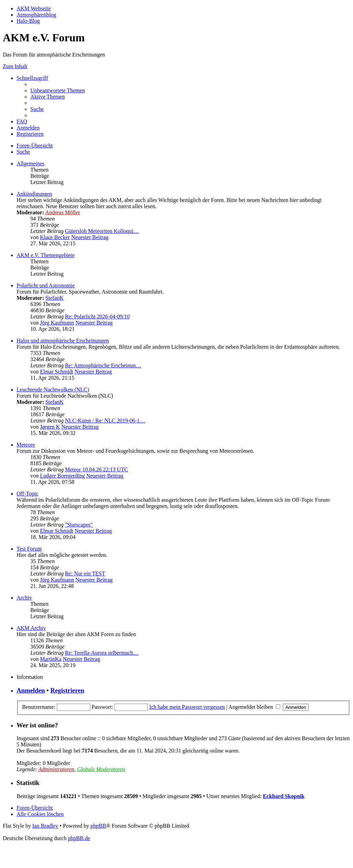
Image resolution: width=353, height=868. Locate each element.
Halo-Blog (28, 21)
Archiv (24, 598)
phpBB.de (79, 838)
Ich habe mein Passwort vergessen (187, 707)
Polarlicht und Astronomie (46, 285)
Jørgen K (50, 427)
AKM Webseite (34, 8)
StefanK (54, 298)
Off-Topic (27, 494)
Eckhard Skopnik (284, 796)
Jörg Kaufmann (57, 323)
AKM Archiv (31, 628)
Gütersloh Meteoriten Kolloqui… (102, 231)
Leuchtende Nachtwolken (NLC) (53, 390)
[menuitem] (58, 90)
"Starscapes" (79, 525)
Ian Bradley (45, 826)
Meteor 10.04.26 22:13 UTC (96, 469)
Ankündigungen (34, 194)
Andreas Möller (63, 212)
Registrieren (67, 690)
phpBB (98, 826)
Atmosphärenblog (36, 15)
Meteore (26, 445)
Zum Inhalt (15, 66)
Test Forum (29, 549)
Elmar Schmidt (57, 372)
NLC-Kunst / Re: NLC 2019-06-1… (105, 421)
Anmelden (31, 690)
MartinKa (51, 659)
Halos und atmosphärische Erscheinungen (63, 341)
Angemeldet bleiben (254, 707)
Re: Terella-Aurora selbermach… (102, 653)
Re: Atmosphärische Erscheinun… (103, 365)
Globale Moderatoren (101, 769)
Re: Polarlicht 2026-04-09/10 (97, 316)
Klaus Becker (55, 237)
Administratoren (56, 769)
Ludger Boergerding (62, 476)
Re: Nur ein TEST (85, 574)
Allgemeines (31, 164)
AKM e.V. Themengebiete (46, 255)
